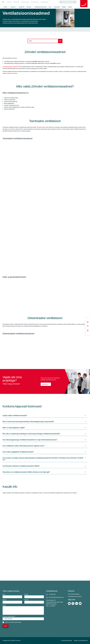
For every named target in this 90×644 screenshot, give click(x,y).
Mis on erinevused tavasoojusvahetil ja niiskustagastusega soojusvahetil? (28, 422)
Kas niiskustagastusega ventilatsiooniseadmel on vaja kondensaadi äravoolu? (30, 440)
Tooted (5, 7)
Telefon (12, 601)
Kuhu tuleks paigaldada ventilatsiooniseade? (18, 452)
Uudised (64, 7)
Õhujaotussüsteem (41, 127)
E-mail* (34, 596)
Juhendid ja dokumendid (40, 7)
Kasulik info (22, 7)
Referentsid (57, 7)
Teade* (23, 610)
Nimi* (12, 596)
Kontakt (70, 7)
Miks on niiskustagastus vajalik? (14, 428)
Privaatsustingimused (66, 641)
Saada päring (45, 384)
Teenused (13, 7)
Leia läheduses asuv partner (75, 596)
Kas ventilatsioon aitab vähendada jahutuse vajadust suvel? (23, 446)
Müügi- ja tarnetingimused (81, 641)
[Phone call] (88, 326)
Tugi (50, 7)
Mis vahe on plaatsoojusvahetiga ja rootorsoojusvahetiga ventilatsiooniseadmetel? (31, 434)
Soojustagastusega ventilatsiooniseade (12, 67)
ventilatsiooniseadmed (12, 73)
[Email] (88, 322)
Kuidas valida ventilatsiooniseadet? (15, 415)
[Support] (88, 330)
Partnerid (29, 7)
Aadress (34, 601)
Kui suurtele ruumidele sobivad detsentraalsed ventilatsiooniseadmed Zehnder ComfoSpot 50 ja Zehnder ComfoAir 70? (43, 459)
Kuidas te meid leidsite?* (23, 618)
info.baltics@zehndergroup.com (56, 597)
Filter (46, 41)
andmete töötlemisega (15, 622)
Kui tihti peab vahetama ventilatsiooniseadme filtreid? (21, 466)
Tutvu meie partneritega (74, 594)
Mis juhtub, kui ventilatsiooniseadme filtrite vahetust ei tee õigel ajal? (26, 472)
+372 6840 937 (52, 594)
